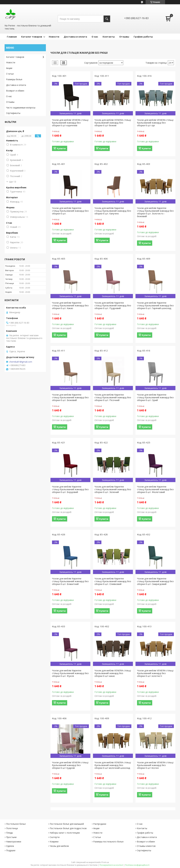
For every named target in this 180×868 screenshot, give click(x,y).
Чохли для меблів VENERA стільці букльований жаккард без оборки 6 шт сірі (155, 123)
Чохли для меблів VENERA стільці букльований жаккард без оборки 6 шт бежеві (113, 123)
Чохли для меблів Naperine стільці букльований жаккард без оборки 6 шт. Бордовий (70, 489)
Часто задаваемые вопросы (21, 108)
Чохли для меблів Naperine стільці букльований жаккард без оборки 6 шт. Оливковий (113, 581)
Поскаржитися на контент (111, 865)
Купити (61, 148)
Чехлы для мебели (59, 846)
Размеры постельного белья (108, 842)
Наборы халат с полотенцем (65, 833)
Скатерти (55, 837)
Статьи (10, 74)
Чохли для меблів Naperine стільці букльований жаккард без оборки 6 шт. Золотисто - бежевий (155, 212)
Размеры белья (14, 79)
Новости (54, 37)
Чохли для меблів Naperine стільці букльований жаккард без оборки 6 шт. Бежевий (70, 397)
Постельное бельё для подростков (68, 828)
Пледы (9, 833)
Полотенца (12, 828)
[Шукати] (107, 19)
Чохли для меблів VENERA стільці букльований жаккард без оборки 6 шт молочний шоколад (113, 765)
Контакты (109, 37)
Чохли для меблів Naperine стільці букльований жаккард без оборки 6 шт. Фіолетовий (155, 489)
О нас (95, 37)
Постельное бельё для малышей (67, 824)
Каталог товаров (32, 37)
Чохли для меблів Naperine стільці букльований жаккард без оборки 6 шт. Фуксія (70, 673)
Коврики (54, 842)
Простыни (11, 837)
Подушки (11, 850)
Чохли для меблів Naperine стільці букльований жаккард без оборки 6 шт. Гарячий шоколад (155, 305)
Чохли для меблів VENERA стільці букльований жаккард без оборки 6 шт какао (113, 673)
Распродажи (100, 824)
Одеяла (10, 846)
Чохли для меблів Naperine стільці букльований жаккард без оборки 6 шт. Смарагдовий (155, 581)
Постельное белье (16, 824)
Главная (12, 37)
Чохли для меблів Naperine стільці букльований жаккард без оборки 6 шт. (70, 211)
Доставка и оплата (75, 37)
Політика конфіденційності (137, 865)
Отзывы (124, 37)
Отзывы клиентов (146, 846)
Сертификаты (13, 113)
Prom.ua (105, 862)
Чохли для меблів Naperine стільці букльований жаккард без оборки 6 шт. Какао (70, 305)
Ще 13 (13, 182)
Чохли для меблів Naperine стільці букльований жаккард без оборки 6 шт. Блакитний (70, 581)
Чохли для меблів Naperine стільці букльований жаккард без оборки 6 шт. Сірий (155, 397)
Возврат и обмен (15, 91)
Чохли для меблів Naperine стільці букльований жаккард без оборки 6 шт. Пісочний (113, 397)
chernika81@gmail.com (21, 362)
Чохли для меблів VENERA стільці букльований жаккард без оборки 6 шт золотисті (155, 673)
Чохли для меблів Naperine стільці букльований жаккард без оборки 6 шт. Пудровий (113, 305)
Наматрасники (14, 842)
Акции (9, 68)
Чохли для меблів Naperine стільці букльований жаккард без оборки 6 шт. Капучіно (113, 211)
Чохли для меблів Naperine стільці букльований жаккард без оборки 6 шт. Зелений (113, 489)
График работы (143, 37)
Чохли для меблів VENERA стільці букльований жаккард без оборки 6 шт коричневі (70, 123)
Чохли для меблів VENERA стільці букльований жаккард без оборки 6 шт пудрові (70, 765)
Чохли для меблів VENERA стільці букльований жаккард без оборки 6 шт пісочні (155, 765)
